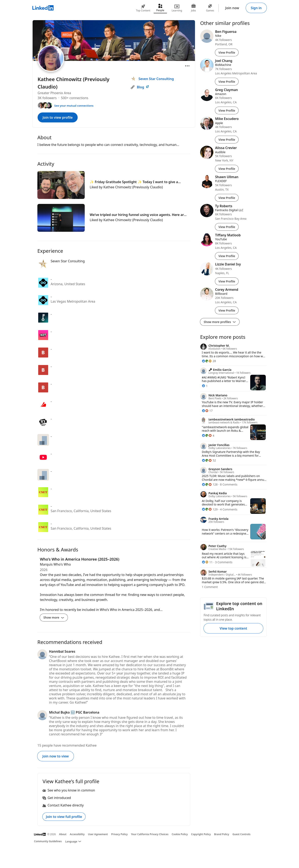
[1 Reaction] (205, 386)
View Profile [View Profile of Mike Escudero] (227, 140)
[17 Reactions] (207, 411)
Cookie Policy (180, 834)
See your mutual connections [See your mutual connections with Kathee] (74, 106)
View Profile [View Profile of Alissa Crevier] (227, 169)
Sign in (256, 8)
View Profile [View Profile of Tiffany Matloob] (227, 256)
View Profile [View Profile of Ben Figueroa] (227, 52)
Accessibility (77, 834)
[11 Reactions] (207, 562)
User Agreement (98, 834)
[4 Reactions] (208, 436)
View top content (233, 628)
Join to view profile (58, 117)
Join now (232, 8)
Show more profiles (220, 322)
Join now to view (56, 756)
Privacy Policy (119, 834)
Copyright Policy (201, 834)
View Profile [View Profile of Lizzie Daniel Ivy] (227, 281)
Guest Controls (242, 834)
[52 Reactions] (209, 460)
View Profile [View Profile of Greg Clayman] (227, 110)
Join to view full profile (64, 817)
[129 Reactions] (210, 509)
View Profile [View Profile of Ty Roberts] (227, 227)
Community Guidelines (48, 841)
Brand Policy (222, 834)
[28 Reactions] (209, 361)
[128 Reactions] (210, 484)
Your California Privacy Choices (150, 834)
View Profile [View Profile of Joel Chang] (227, 82)
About (63, 834)
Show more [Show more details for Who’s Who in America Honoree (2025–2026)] (54, 617)
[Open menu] (187, 66)
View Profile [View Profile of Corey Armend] (227, 310)
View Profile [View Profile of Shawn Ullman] (227, 198)
